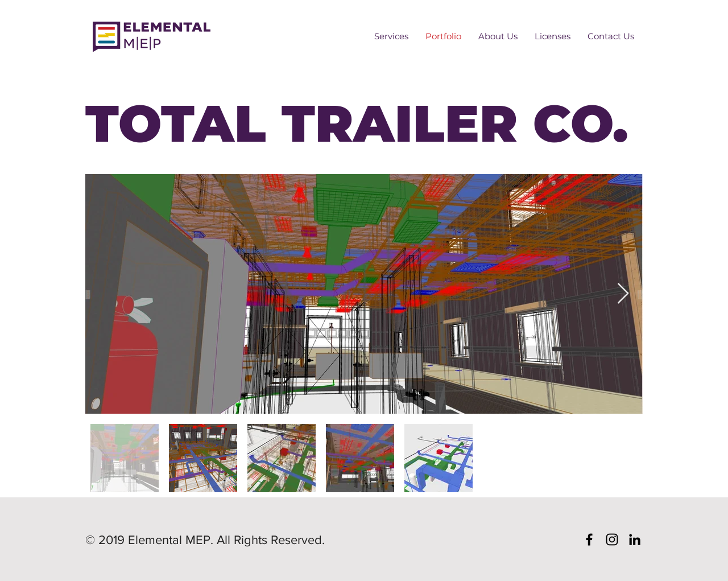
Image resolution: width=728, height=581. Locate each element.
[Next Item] (623, 294)
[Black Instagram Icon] (612, 539)
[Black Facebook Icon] (589, 539)
